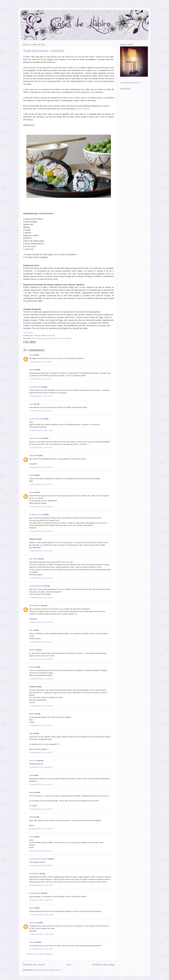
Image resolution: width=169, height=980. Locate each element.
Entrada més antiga (103, 965)
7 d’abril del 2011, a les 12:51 (41, 484)
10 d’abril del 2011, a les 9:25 (41, 900)
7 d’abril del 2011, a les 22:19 (41, 767)
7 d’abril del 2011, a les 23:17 (41, 784)
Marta (32, 908)
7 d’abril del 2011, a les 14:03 (41, 578)
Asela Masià (34, 874)
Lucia (31, 404)
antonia (32, 942)
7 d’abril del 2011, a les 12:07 (41, 448)
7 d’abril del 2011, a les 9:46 (40, 362)
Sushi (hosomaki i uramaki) (44, 51)
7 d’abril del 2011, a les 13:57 (41, 551)
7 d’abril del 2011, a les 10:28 (41, 396)
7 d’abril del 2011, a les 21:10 (41, 725)
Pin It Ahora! (28, 333)
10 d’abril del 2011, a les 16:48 (41, 915)
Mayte (32, 792)
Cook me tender (36, 438)
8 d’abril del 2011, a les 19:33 (41, 829)
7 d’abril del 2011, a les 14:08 (41, 598)
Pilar (31, 630)
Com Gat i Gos (35, 387)
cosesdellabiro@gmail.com (131, 83)
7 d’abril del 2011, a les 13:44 (41, 531)
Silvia (31, 817)
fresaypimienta (35, 893)
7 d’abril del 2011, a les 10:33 (41, 411)
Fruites (34, 338)
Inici (69, 965)
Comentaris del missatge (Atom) (48, 970)
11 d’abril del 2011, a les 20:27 (41, 949)
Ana (31, 775)
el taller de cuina (36, 514)
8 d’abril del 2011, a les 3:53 (40, 809)
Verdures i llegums (65, 338)
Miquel (32, 714)
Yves (31, 355)
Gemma (32, 650)
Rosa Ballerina (35, 605)
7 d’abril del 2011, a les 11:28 (41, 430)
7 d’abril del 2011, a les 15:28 (41, 679)
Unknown (33, 456)
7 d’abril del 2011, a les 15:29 (41, 706)
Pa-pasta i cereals (45, 338)
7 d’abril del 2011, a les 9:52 (40, 379)
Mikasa (86, 109)
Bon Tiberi (34, 559)
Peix (55, 338)
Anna (31, 837)
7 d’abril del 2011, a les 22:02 (41, 753)
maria (32, 475)
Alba (31, 733)
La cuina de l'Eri (36, 419)
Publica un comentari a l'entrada (39, 954)
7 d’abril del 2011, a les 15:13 (41, 642)
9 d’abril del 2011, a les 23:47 (41, 866)
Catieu (32, 667)
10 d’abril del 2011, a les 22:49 (41, 934)
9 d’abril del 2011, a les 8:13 (40, 851)
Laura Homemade (37, 586)
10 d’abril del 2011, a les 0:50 (41, 885)
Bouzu (79, 109)
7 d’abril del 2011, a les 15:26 (41, 659)
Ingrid (32, 492)
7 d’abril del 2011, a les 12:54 (41, 507)
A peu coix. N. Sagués (38, 859)
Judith (77, 68)
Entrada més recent (34, 965)
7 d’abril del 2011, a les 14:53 (41, 622)
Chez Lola (33, 761)
